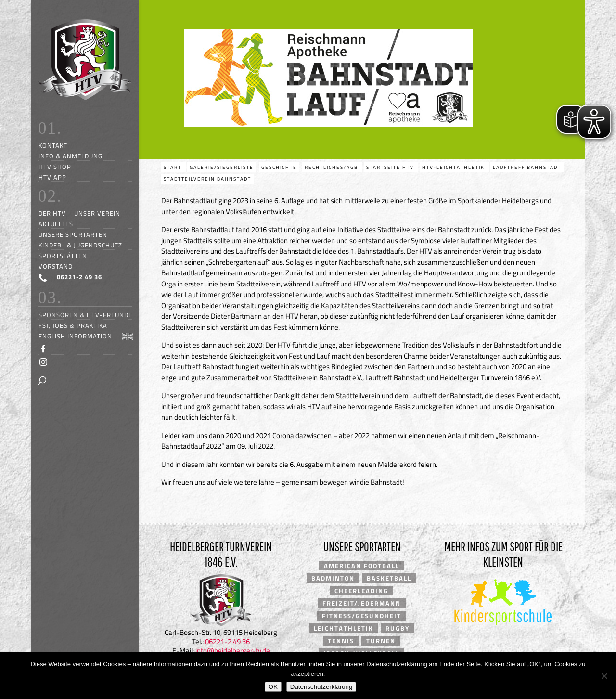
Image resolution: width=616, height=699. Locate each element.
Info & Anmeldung (71, 156)
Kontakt (53, 145)
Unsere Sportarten (73, 234)
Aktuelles (56, 224)
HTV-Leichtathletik (454, 167)
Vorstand (56, 266)
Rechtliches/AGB (332, 167)
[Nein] (604, 676)
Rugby (398, 628)
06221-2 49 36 (227, 641)
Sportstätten (63, 255)
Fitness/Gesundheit (362, 616)
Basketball (389, 578)
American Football (362, 566)
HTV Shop (55, 166)
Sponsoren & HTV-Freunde (85, 315)
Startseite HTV (391, 167)
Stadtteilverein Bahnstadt (207, 179)
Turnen (381, 641)
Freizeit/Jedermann (362, 603)
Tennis (341, 641)
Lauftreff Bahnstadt (527, 167)
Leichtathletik (344, 628)
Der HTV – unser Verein (79, 213)
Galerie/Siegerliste (222, 167)
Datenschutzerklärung (321, 687)
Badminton (333, 578)
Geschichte (279, 167)
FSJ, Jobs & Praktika (73, 325)
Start (173, 167)
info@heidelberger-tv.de (233, 651)
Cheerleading (361, 591)
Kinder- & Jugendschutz (80, 245)
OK (273, 687)
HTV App (52, 177)
